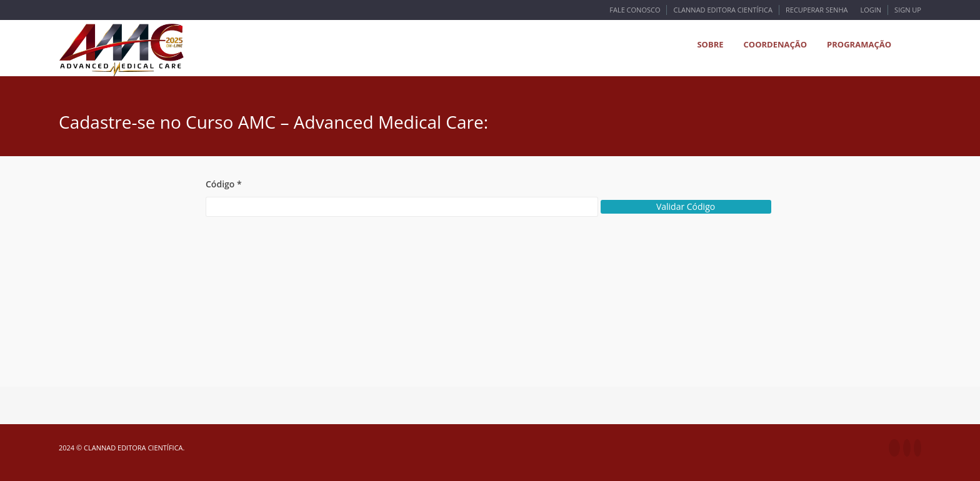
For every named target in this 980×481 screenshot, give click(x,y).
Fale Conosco (635, 10)
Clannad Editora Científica (723, 10)
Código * (224, 184)
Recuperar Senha (817, 10)
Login (871, 10)
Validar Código (686, 206)
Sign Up (908, 10)
